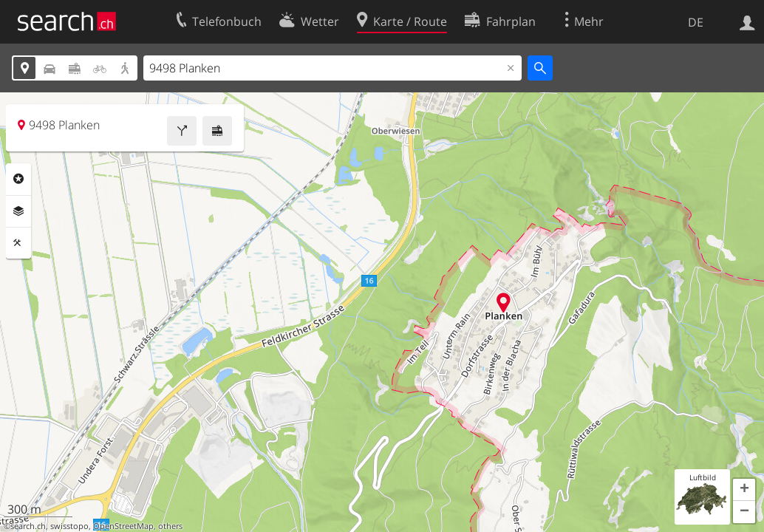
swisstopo (69, 526)
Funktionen (18, 243)
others (170, 526)
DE (696, 22)
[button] (744, 490)
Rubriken (18, 179)
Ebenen (18, 211)
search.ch (28, 526)
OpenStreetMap (123, 526)
